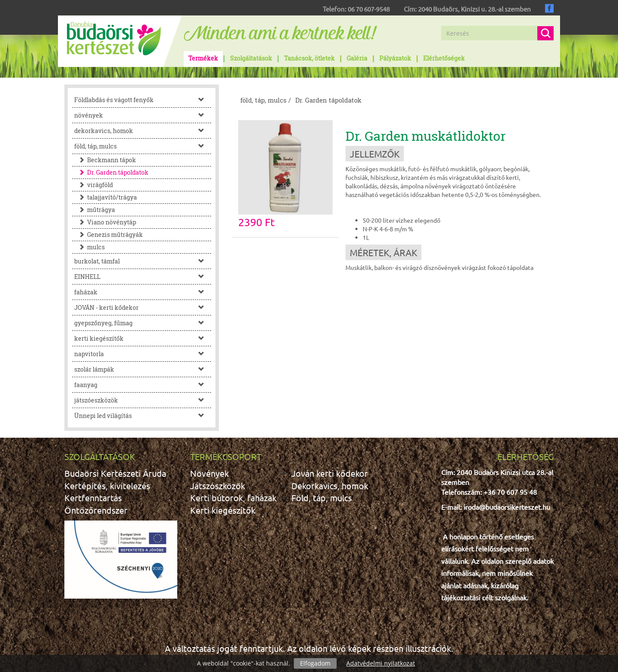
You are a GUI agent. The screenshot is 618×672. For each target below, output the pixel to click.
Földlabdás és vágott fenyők (143, 100)
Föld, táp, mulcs (322, 498)
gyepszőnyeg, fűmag (143, 323)
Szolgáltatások (251, 58)
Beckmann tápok (105, 160)
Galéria (357, 58)
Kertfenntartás (93, 498)
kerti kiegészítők (143, 338)
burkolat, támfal (143, 261)
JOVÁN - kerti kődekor (143, 307)
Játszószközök (218, 486)
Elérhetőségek (444, 58)
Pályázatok (395, 58)
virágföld (94, 185)
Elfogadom (315, 663)
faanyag (143, 385)
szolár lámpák (143, 369)
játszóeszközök (143, 400)
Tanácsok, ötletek (309, 58)
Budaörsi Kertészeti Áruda (115, 473)
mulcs (89, 247)
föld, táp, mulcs (143, 146)
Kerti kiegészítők (223, 510)
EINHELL (143, 277)
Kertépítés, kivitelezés (107, 486)
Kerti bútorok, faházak (233, 498)
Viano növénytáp (105, 222)
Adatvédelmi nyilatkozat (381, 663)
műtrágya (95, 210)
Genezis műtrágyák (109, 235)
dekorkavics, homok (143, 131)
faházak (143, 292)
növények (143, 115)
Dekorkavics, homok (330, 486)
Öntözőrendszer (96, 510)
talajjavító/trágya (106, 197)
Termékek (203, 58)
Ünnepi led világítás (143, 416)
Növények (209, 473)
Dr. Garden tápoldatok (111, 172)
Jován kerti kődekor (330, 473)
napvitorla (143, 354)
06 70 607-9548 (369, 9)
